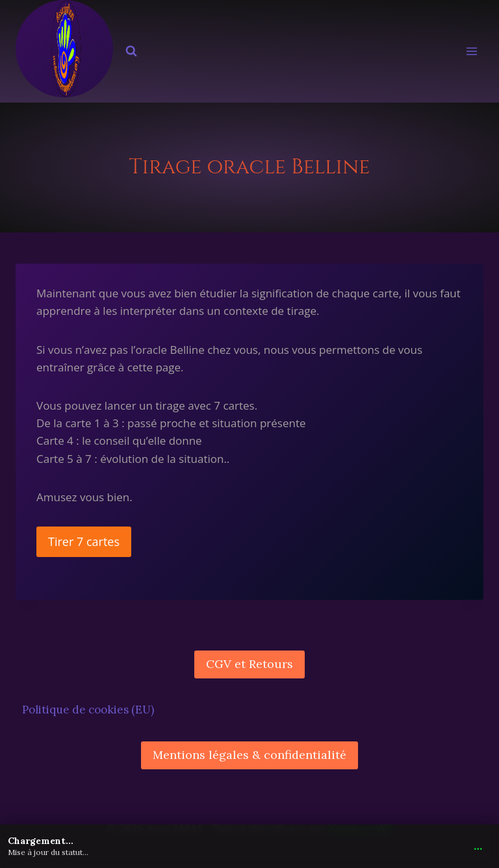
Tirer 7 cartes (84, 541)
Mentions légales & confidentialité (249, 755)
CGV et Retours (249, 664)
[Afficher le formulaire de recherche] (131, 51)
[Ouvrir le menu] (471, 52)
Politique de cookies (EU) (88, 710)
